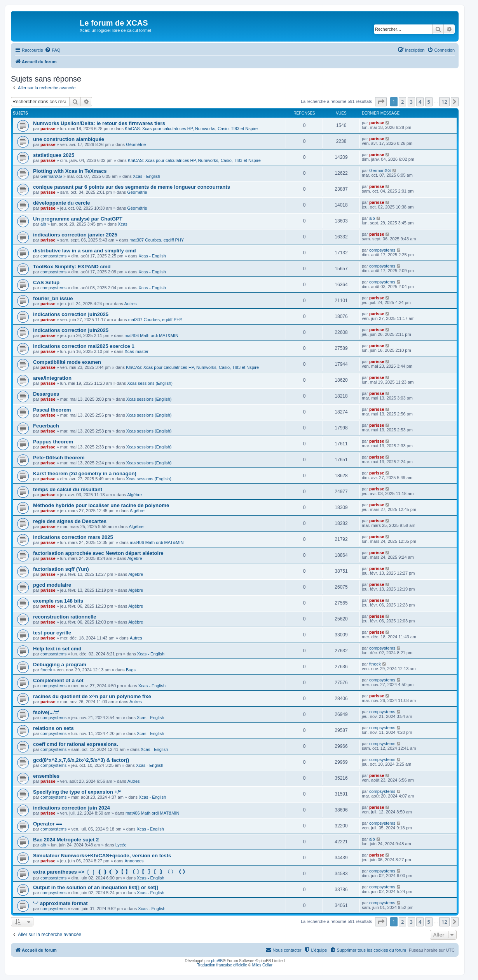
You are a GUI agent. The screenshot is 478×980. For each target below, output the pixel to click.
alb (43, 224)
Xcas (122, 224)
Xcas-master (136, 351)
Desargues (46, 394)
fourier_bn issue (53, 298)
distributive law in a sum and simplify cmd (85, 251)
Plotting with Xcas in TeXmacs (70, 171)
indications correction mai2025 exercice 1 (84, 346)
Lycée (121, 845)
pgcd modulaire (52, 585)
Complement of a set (58, 680)
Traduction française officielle (222, 965)
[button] (381, 102)
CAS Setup (46, 282)
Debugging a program (60, 665)
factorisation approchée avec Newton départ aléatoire (98, 553)
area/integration (52, 378)
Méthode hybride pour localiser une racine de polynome (101, 505)
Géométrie (136, 144)
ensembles (46, 776)
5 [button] (429, 102)
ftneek (46, 670)
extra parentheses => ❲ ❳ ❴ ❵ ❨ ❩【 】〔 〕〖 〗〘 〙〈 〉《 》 (110, 872)
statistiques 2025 (54, 155)
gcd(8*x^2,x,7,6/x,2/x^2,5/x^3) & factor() (81, 760)
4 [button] (420, 102)
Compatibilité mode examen (67, 362)
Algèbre (134, 495)
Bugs (131, 670)
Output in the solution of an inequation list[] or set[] (96, 887)
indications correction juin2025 (71, 314)
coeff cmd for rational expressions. (76, 744)
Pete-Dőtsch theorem (59, 458)
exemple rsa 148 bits (58, 601)
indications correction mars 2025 (73, 537)
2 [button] (402, 102)
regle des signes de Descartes (70, 521)
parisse (48, 129)
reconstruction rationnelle (65, 617)
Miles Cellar (262, 965)
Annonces (134, 861)
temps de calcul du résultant (68, 489)
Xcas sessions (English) (150, 383)
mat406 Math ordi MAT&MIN (151, 335)
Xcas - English (147, 176)
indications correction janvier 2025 (75, 235)
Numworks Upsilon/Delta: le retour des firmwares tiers (99, 123)
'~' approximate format (60, 903)
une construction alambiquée (69, 139)
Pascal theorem (52, 410)
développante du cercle (62, 203)
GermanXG (51, 176)
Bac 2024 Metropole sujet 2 (66, 840)
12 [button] (444, 102)
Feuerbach (46, 426)
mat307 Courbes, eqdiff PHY (157, 240)
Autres (131, 304)
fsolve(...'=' (46, 712)
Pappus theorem (53, 442)
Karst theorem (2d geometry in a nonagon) (85, 473)
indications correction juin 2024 (72, 808)
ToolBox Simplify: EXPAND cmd (72, 267)
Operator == (48, 824)
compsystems (53, 256)
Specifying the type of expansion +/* (77, 792)
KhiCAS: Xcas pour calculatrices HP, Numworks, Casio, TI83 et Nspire (191, 129)
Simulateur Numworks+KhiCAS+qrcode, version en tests (102, 856)
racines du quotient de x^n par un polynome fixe (92, 696)
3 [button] (411, 102)
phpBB (217, 961)
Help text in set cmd (57, 649)
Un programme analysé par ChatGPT (78, 219)
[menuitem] (52, 50)
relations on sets (53, 728)
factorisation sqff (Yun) (61, 569)
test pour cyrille (52, 633)
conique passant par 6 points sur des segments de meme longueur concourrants (132, 187)
